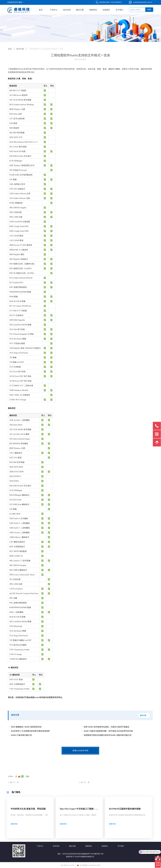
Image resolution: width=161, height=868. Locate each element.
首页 (10, 49)
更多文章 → (144, 715)
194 (27, 776)
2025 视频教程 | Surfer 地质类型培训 (26, 727)
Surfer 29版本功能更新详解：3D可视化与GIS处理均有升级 (108, 731)
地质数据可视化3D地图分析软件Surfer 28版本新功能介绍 (108, 735)
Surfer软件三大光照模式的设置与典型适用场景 (30, 731)
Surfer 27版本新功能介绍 (21, 735)
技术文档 (20, 49)
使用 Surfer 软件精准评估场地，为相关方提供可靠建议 (107, 727)
